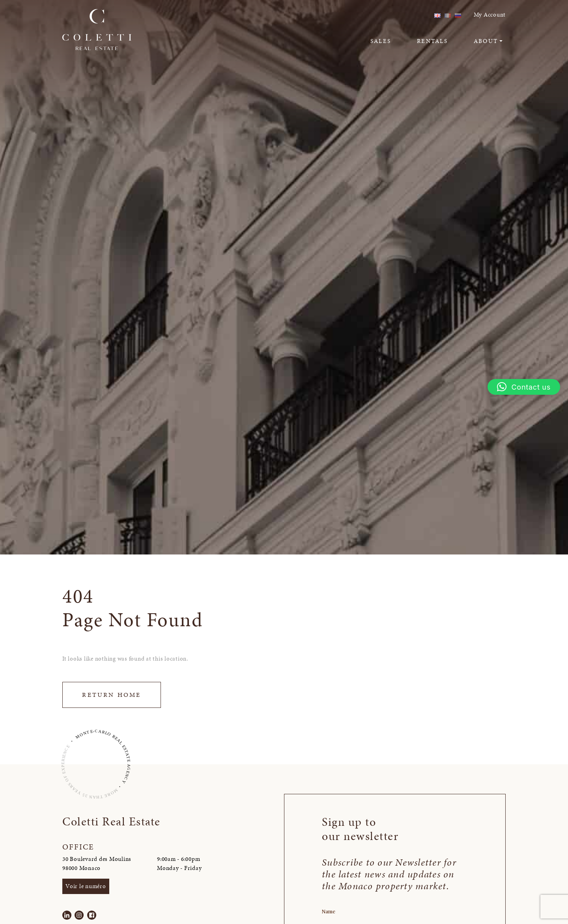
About (486, 41)
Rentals (432, 41)
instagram (401, 15)
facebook (413, 15)
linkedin (388, 15)
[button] (524, 387)
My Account (490, 15)
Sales (381, 41)
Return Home (111, 695)
